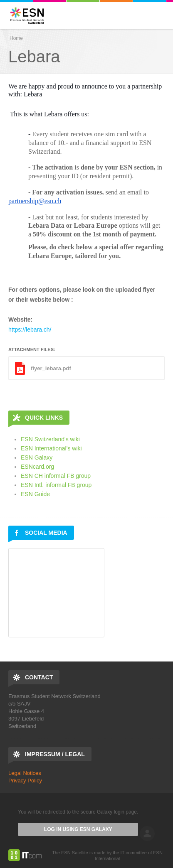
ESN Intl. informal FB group (56, 485)
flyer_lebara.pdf (51, 368)
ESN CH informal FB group (56, 476)
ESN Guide (35, 494)
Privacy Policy (25, 781)
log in (147, 834)
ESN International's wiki (51, 448)
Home (16, 38)
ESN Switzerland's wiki (50, 439)
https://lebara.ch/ (30, 329)
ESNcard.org (37, 467)
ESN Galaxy (37, 457)
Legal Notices (25, 773)
